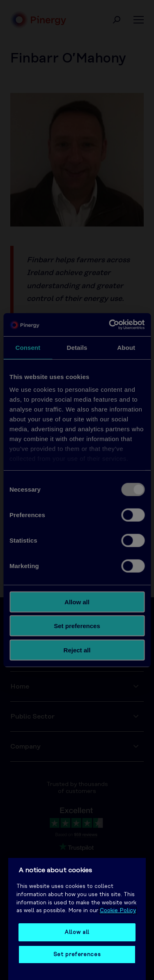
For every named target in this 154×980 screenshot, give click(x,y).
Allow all (77, 932)
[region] (77, 919)
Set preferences (77, 955)
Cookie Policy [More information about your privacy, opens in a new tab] (118, 911)
